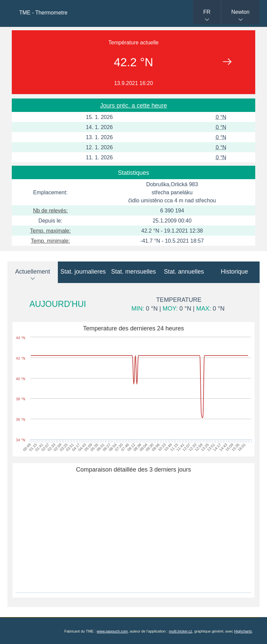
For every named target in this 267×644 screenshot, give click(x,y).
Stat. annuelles (184, 272)
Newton (240, 12)
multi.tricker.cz (181, 631)
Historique (234, 272)
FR (207, 12)
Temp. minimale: (50, 241)
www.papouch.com (112, 631)
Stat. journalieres (83, 272)
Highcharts (243, 631)
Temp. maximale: (50, 231)
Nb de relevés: (50, 211)
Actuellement (33, 272)
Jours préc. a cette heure (133, 106)
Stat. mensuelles (133, 272)
